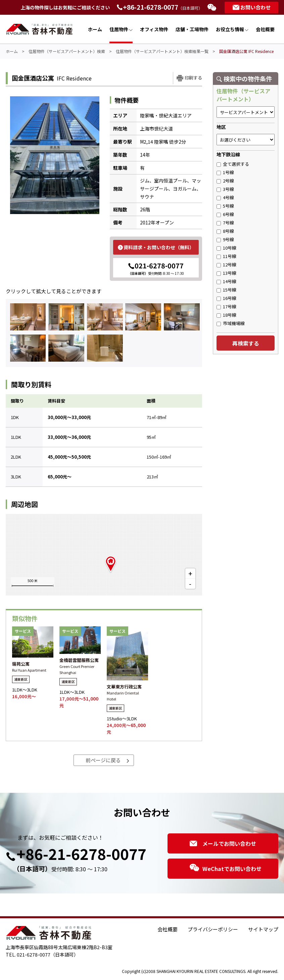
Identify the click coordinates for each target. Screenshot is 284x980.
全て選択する (233, 164)
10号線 (226, 248)
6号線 (225, 214)
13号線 (226, 273)
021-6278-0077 (156, 268)
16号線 (226, 298)
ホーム (95, 29)
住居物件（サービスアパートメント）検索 (67, 51)
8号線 (225, 231)
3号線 (225, 189)
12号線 (226, 265)
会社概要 (265, 29)
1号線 (225, 172)
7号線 (225, 223)
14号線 (226, 281)
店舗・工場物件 (192, 29)
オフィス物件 (154, 29)
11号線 (226, 256)
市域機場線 (231, 323)
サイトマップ (263, 929)
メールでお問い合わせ (223, 843)
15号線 (226, 290)
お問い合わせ (252, 7)
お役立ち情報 (232, 29)
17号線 (226, 306)
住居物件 (121, 29)
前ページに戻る (108, 760)
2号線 (225, 181)
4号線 (225, 197)
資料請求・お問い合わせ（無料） (156, 247)
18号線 (226, 315)
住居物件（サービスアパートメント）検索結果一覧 (162, 51)
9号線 (225, 239)
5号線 (225, 206)
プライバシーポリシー (213, 929)
